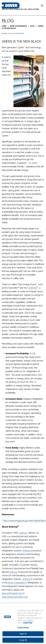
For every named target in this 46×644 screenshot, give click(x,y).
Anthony (33, 288)
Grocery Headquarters (16, 33)
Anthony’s (27, 551)
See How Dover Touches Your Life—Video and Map (20, 9)
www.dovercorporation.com (15, 597)
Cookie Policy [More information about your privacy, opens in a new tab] (28, 623)
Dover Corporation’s (17, 583)
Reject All (23, 634)
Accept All (23, 640)
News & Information (19, 26)
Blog (33, 26)
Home (4, 26)
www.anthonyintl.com (12, 593)
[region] (23, 624)
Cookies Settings (23, 627)
